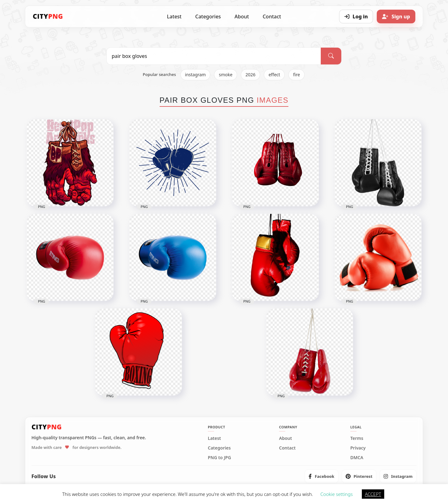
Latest (174, 16)
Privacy (358, 448)
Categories (208, 16)
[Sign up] (396, 16)
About (242, 16)
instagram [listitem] (196, 75)
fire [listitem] (296, 75)
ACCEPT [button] (373, 494)
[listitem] (322, 476)
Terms (357, 438)
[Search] (331, 56)
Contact (272, 16)
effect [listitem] (274, 75)
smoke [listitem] (226, 75)
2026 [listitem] (250, 75)
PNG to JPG (219, 458)
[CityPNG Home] (48, 16)
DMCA (357, 458)
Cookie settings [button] (337, 494)
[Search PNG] (214, 56)
